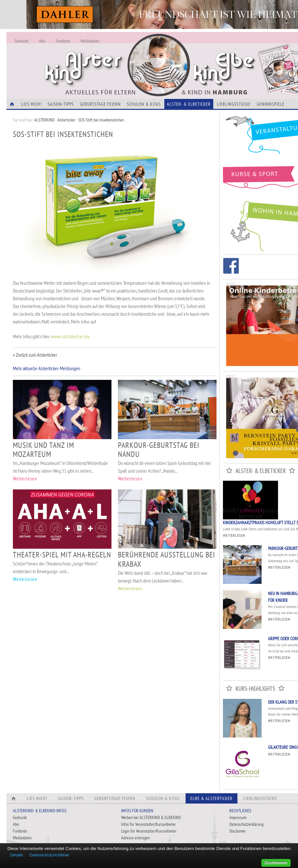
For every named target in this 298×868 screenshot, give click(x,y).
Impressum (238, 817)
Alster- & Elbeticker (189, 104)
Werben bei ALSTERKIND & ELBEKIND (151, 817)
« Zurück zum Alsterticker (35, 355)
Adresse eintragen (135, 838)
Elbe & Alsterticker (211, 798)
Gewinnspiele (271, 104)
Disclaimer (238, 831)
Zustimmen (276, 863)
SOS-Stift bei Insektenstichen (101, 120)
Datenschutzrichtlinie (49, 855)
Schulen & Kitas (144, 104)
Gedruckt (21, 41)
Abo (42, 41)
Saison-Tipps (61, 104)
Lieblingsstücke (234, 104)
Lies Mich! (31, 104)
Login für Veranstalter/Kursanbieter (149, 831)
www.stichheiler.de (71, 336)
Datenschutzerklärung (246, 824)
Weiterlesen (25, 478)
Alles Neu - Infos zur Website (113, 58)
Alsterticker (66, 120)
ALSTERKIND (44, 120)
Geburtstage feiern (100, 104)
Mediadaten (90, 41)
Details (17, 855)
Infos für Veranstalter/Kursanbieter (149, 824)
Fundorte (63, 41)
